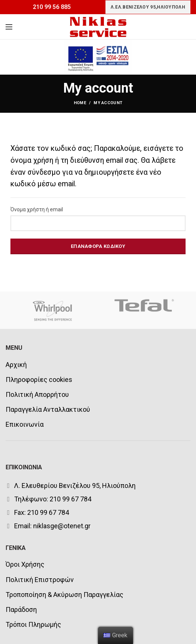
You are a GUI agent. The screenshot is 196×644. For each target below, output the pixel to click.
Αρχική (16, 365)
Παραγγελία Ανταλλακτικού (48, 409)
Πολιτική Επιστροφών (40, 580)
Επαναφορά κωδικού (98, 246)
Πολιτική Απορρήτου (37, 394)
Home (80, 103)
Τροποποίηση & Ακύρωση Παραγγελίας (64, 595)
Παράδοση (21, 609)
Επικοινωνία (25, 424)
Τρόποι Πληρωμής (33, 624)
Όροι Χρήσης (25, 564)
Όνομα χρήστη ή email (37, 209)
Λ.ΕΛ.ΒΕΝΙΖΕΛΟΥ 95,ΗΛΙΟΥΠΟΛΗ (148, 7)
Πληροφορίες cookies (39, 379)
